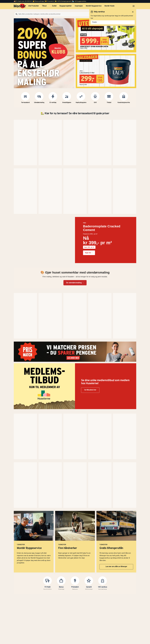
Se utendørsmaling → (75, 185)
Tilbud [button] (44, 6)
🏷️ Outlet (53, 6)
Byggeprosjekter (66, 6)
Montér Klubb (109, 6)
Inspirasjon (79, 6)
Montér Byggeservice (94, 6)
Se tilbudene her (90, 244)
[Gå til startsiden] (20, 6)
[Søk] (16, 14)
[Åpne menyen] (134, 6)
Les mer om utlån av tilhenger (116, 324)
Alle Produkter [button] (34, 6)
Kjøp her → (89, 156)
